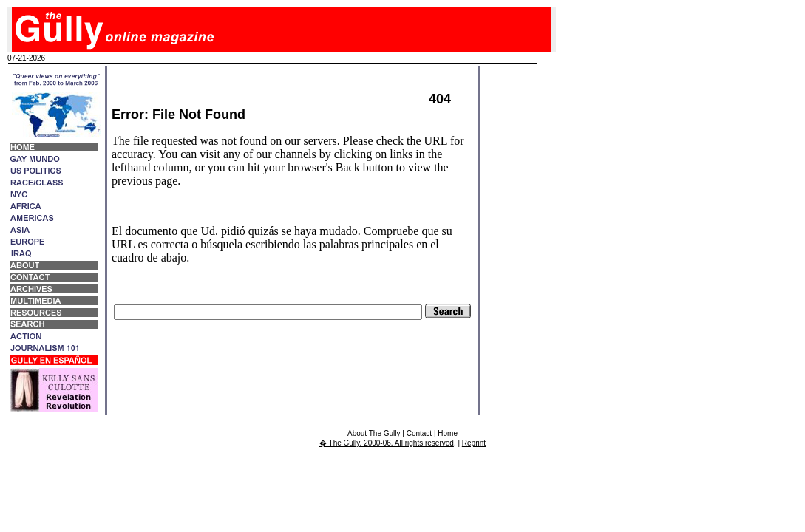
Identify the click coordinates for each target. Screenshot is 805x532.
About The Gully (374, 433)
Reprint (474, 443)
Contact (419, 433)
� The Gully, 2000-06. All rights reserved (387, 443)
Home (448, 433)
